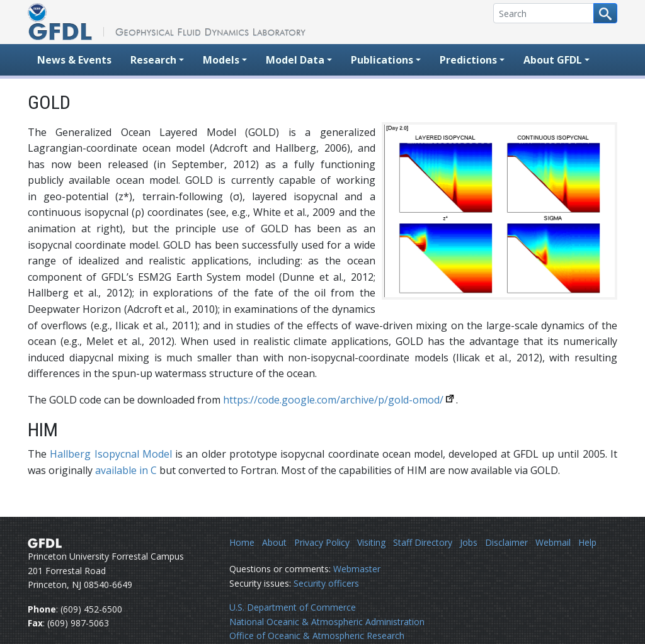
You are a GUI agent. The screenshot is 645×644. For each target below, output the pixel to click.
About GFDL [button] (553, 60)
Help (587, 542)
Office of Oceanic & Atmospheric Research (317, 636)
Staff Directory (423, 542)
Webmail (553, 542)
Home (242, 542)
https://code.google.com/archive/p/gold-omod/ (333, 400)
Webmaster (357, 569)
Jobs (469, 542)
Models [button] (221, 60)
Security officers (326, 583)
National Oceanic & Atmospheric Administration (327, 622)
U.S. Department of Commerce (293, 607)
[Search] (544, 13)
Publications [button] (382, 60)
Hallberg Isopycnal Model (111, 454)
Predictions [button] (468, 60)
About (274, 542)
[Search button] (605, 13)
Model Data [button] (295, 60)
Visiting (371, 542)
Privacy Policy (322, 542)
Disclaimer (506, 542)
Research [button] (153, 60)
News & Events (74, 60)
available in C (126, 470)
